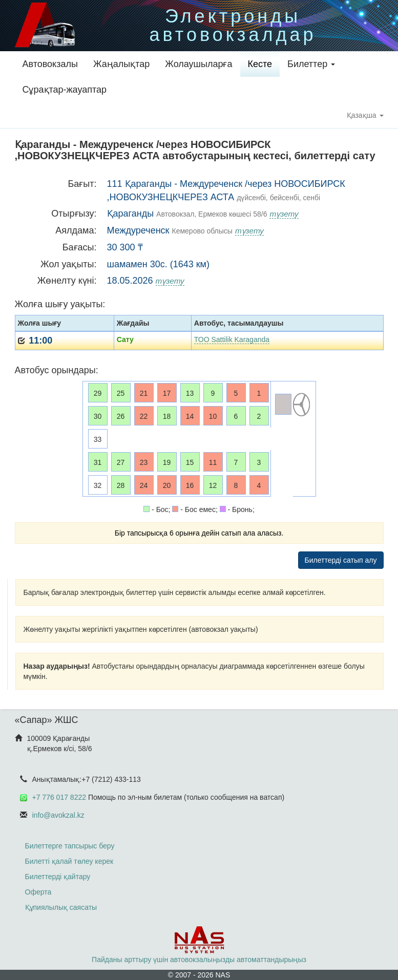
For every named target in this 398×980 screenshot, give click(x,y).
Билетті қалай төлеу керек (69, 861)
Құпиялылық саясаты (61, 907)
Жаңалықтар (121, 64)
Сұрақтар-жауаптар (65, 90)
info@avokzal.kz (58, 815)
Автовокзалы (50, 64)
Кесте (260, 64)
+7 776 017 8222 (59, 797)
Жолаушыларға (198, 64)
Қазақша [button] (365, 115)
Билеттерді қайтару (58, 877)
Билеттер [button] (311, 64)
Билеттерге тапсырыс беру (70, 846)
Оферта (38, 892)
